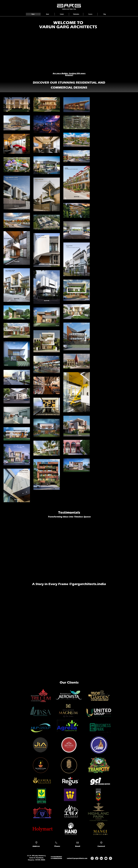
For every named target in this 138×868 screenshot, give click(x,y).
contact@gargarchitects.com (77, 858)
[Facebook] (97, 858)
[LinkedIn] (101, 858)
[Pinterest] (110, 858)
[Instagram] (92, 858)
